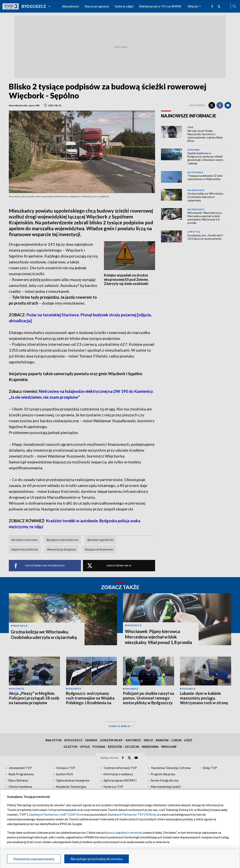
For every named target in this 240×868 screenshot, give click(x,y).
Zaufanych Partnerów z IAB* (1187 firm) (56, 814)
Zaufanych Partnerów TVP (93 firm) (132, 814)
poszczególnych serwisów (125, 832)
